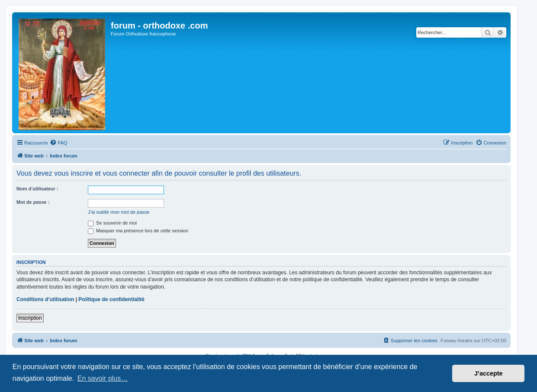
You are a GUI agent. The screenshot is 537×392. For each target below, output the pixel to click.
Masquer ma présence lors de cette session (138, 231)
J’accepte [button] (489, 373)
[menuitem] (58, 143)
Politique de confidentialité (111, 299)
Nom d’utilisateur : (37, 189)
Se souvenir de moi (112, 223)
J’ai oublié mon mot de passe (119, 212)
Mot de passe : (33, 202)
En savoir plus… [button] (103, 378)
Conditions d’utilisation (45, 299)
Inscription (30, 318)
